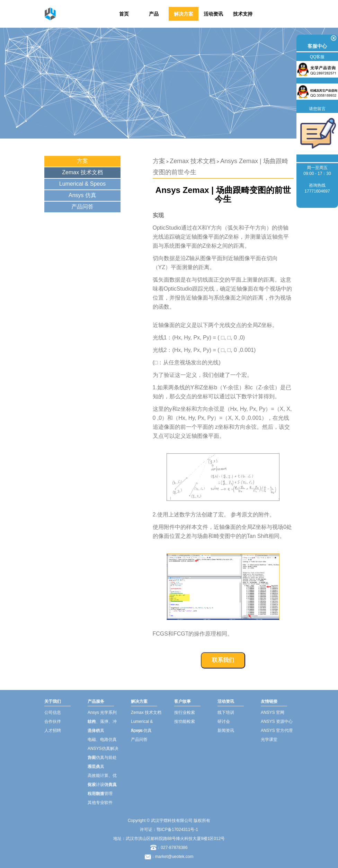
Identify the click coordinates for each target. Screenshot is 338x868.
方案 (82, 161)
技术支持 (243, 14)
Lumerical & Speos (82, 184)
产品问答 (82, 207)
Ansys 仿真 (82, 195)
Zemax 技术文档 (82, 172)
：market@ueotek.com (172, 857)
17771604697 (317, 191)
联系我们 (223, 660)
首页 (124, 14)
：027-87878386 (169, 848)
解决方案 (184, 14)
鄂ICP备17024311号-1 (177, 830)
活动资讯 (213, 14)
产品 (154, 14)
